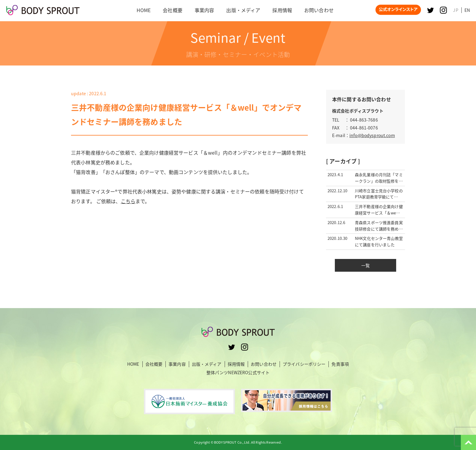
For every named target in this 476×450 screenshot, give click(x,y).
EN (467, 10)
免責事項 (340, 364)
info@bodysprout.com (372, 135)
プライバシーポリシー (304, 364)
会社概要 (154, 364)
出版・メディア (207, 364)
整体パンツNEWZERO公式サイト (238, 372)
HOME (133, 364)
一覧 (365, 265)
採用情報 (236, 364)
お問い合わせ (264, 364)
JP (456, 10)
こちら (128, 201)
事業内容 (177, 364)
